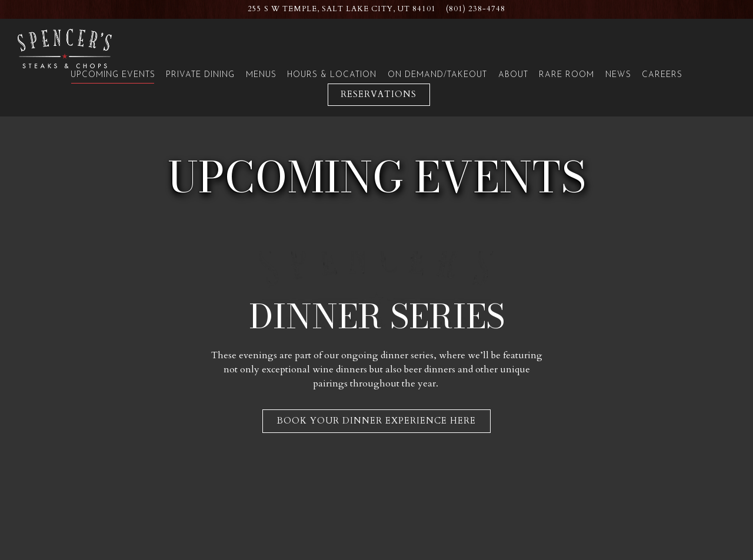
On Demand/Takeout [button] (437, 75)
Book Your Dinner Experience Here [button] (376, 417)
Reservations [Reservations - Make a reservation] (379, 94)
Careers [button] (662, 75)
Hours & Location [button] (332, 75)
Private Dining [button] (200, 75)
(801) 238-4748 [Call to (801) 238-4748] (476, 9)
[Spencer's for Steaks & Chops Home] (65, 48)
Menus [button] (261, 75)
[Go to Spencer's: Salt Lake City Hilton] (342, 9)
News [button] (618, 75)
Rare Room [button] (567, 75)
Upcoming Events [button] (113, 75)
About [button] (513, 75)
